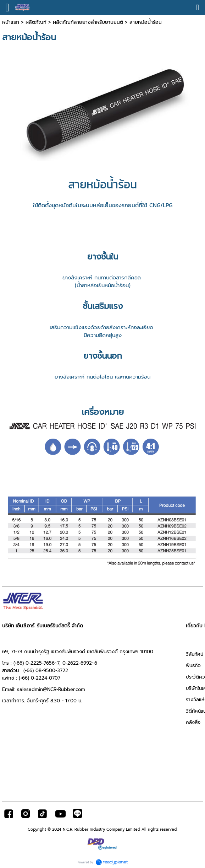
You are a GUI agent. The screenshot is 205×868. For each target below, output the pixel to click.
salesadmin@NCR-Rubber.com (51, 689)
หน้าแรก (11, 22)
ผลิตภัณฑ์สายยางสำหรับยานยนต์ (88, 22)
